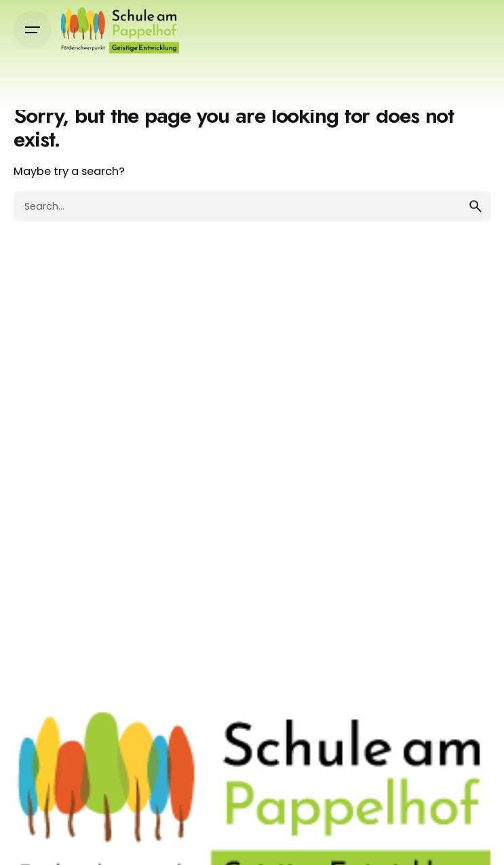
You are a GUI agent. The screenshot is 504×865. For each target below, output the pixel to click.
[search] (476, 206)
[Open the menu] (33, 30)
